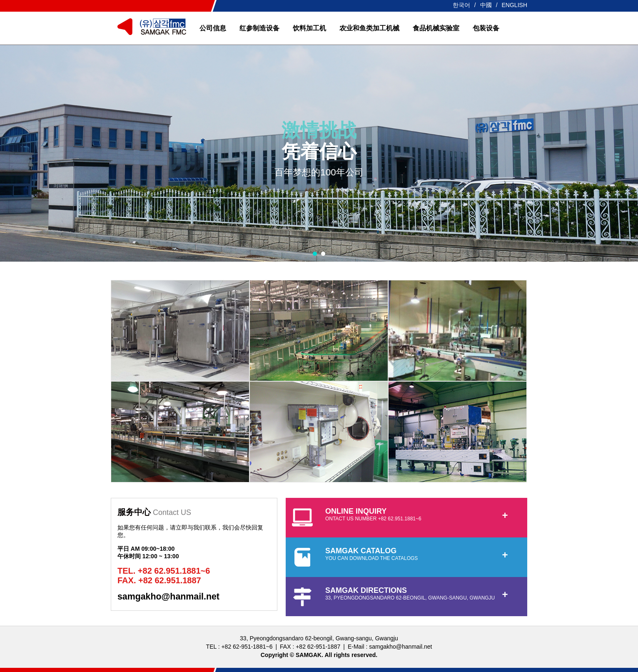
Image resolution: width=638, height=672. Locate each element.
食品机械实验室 (436, 28)
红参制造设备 (259, 28)
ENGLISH (515, 5)
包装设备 (486, 28)
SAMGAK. (309, 655)
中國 (486, 5)
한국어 (461, 5)
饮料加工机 (309, 28)
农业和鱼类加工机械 (369, 28)
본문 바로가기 (0, 0)
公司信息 (213, 28)
